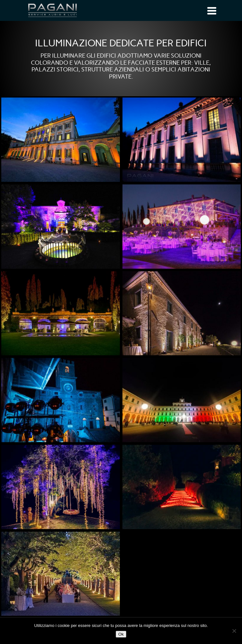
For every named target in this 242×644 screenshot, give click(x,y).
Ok (121, 634)
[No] (234, 631)
